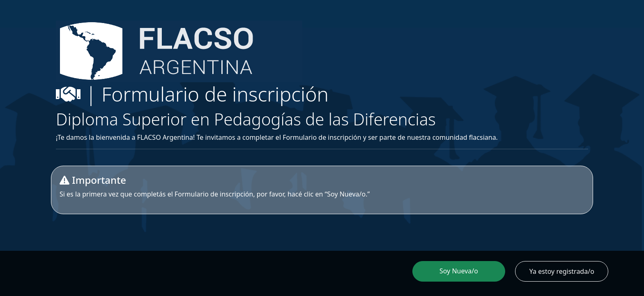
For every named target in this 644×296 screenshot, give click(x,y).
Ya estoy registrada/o (562, 271)
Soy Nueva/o (459, 271)
